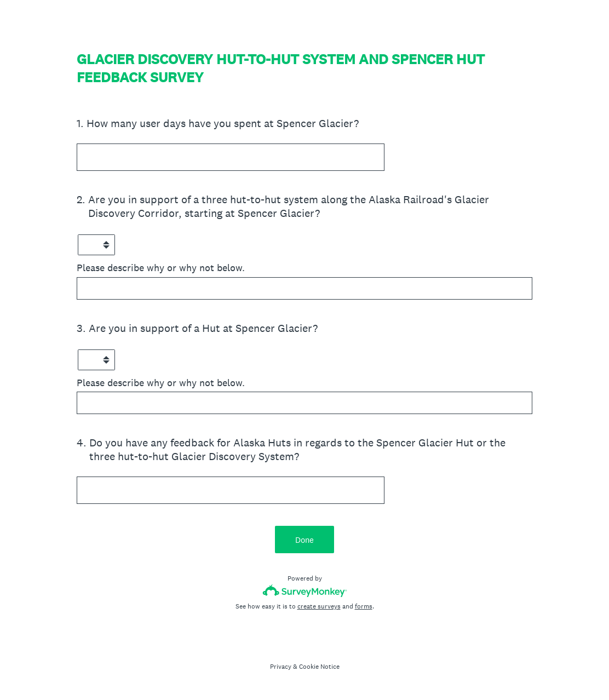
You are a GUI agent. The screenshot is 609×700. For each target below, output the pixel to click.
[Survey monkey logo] (305, 591)
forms (364, 606)
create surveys (319, 606)
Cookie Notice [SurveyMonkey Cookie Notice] (319, 667)
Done (304, 540)
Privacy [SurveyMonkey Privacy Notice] (281, 667)
